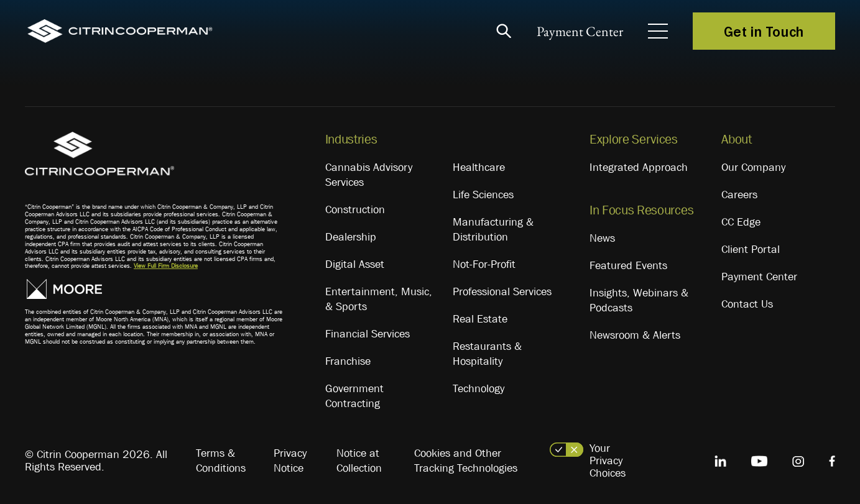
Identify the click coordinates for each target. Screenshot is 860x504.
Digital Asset (355, 264)
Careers (739, 195)
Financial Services (368, 334)
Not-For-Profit (484, 264)
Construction (355, 209)
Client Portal (751, 249)
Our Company (753, 167)
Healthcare (479, 167)
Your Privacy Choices (608, 460)
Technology (479, 388)
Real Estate (480, 319)
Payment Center (580, 31)
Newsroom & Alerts (635, 335)
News (602, 238)
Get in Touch (764, 31)
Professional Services (502, 291)
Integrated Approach (639, 167)
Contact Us (747, 304)
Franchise (348, 361)
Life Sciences (483, 195)
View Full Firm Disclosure (166, 266)
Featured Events (628, 265)
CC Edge (741, 222)
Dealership (351, 237)
